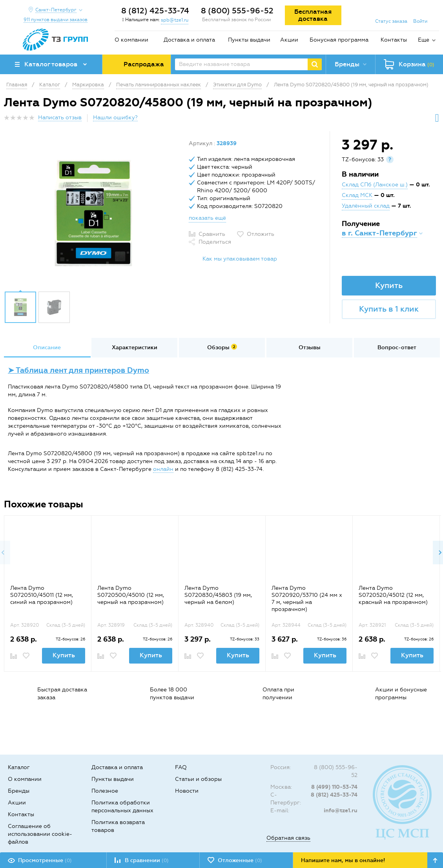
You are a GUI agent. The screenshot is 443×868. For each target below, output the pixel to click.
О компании (131, 40)
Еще (424, 40)
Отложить (261, 234)
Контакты (394, 40)
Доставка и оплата (189, 40)
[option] (93, 213)
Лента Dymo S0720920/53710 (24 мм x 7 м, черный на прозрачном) (307, 599)
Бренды (19, 791)
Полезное (105, 791)
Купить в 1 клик (389, 309)
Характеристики (135, 347)
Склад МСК (357, 195)
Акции (289, 40)
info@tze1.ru (341, 811)
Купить (389, 285)
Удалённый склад (366, 206)
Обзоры (222, 347)
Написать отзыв (60, 118)
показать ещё (207, 218)
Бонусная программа (339, 40)
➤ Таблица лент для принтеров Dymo (78, 370)
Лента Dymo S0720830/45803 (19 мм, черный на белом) (218, 595)
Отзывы (310, 347)
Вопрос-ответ (397, 347)
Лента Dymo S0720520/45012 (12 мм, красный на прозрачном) (393, 595)
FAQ (181, 767)
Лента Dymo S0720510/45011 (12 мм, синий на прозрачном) (42, 595)
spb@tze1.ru (175, 20)
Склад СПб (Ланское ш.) (375, 185)
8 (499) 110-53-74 (334, 787)
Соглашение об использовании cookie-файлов (40, 834)
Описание (47, 347)
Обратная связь (288, 838)
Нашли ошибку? (115, 118)
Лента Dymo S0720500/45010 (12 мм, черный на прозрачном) (131, 595)
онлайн (163, 469)
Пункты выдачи (249, 40)
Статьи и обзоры (198, 779)
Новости (187, 791)
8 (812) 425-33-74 (155, 11)
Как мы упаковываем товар (240, 259)
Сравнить (212, 234)
